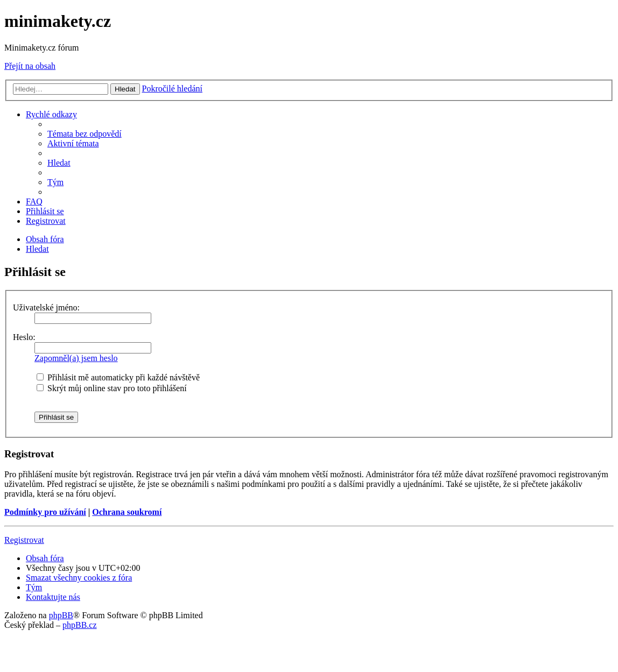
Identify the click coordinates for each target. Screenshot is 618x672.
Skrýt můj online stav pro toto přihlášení (112, 388)
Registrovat (24, 540)
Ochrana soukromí (127, 512)
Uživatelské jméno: (46, 307)
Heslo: (24, 337)
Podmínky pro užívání (45, 512)
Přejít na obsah (30, 66)
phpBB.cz (80, 625)
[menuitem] (85, 134)
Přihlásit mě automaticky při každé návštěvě (118, 377)
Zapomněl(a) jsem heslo (76, 358)
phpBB (61, 615)
